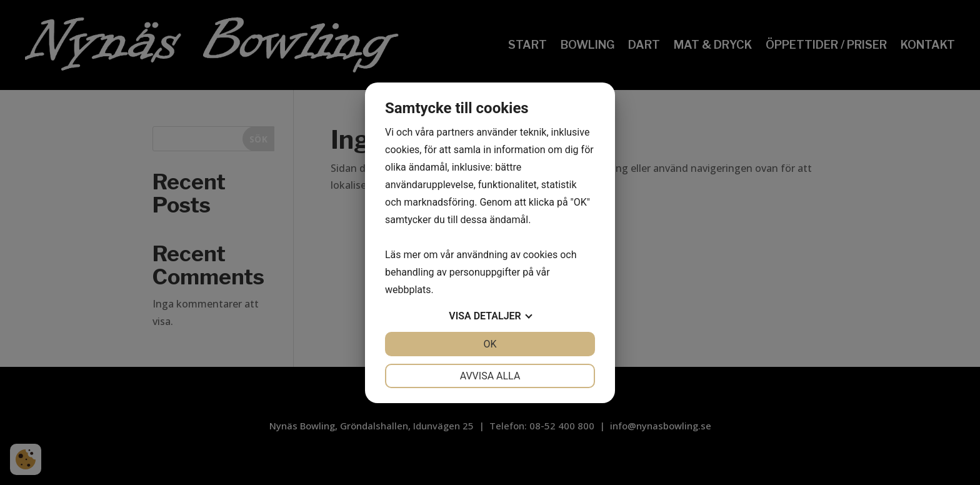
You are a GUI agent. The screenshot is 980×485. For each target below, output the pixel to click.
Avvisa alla (490, 376)
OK (490, 344)
